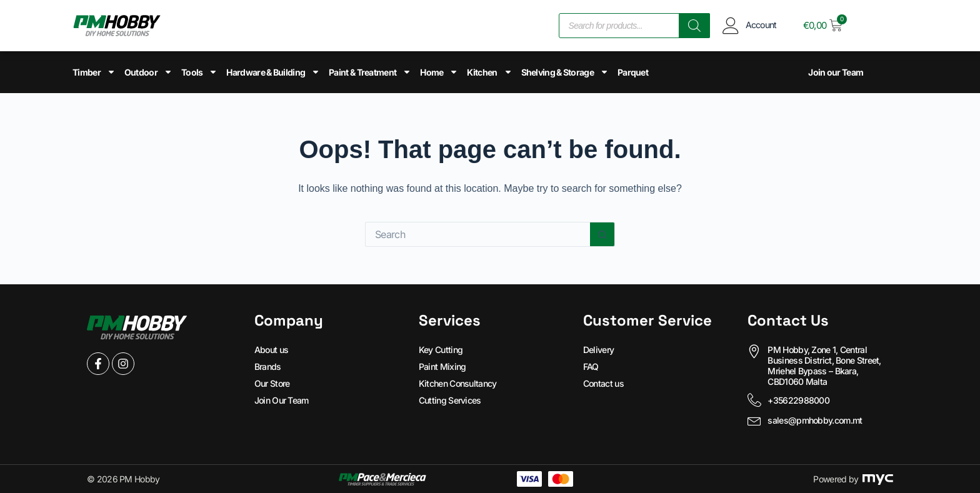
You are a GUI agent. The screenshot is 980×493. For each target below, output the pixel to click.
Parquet (633, 72)
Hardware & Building (273, 72)
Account (761, 25)
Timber (94, 72)
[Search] (694, 26)
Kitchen (489, 72)
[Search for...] (477, 234)
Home (439, 72)
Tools (200, 72)
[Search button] (602, 234)
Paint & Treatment (370, 72)
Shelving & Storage (565, 72)
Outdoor (148, 72)
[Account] (731, 25)
